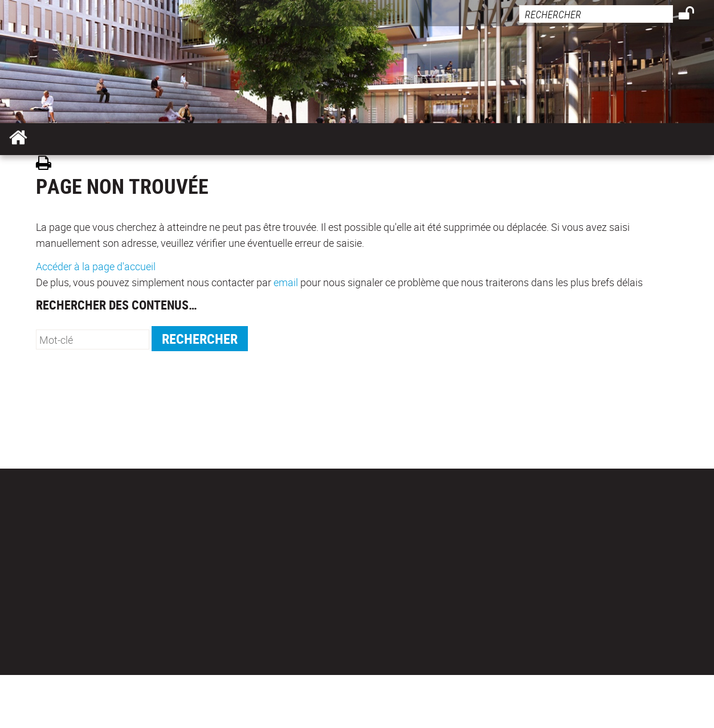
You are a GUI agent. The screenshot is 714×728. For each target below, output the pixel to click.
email (286, 282)
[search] (596, 14)
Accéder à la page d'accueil (96, 266)
